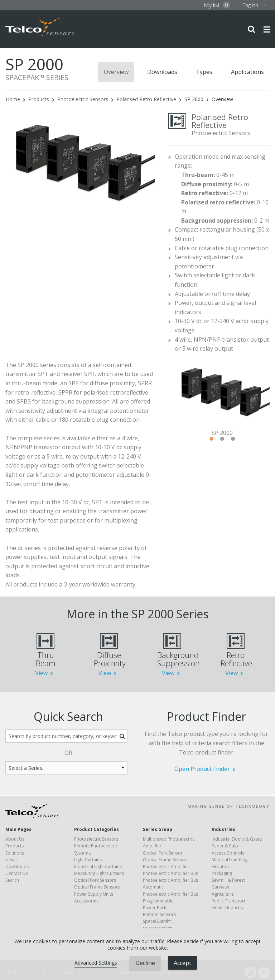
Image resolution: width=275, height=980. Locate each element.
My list (217, 5)
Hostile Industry (228, 908)
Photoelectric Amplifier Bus (170, 873)
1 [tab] (211, 439)
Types (204, 72)
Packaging (222, 873)
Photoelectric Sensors (83, 99)
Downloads (162, 72)
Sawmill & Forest (228, 880)
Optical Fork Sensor (163, 853)
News (11, 860)
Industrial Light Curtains (98, 867)
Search (12, 880)
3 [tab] (233, 439)
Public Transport (228, 901)
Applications (247, 72)
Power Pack (155, 908)
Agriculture (223, 894)
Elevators (221, 867)
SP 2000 (194, 99)
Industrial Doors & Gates (237, 839)
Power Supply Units (94, 894)
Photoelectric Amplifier (166, 867)
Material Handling (230, 860)
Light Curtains (88, 860)
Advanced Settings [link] (96, 963)
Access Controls (228, 853)
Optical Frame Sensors (97, 887)
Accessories (86, 901)
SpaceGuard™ (157, 921)
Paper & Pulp (225, 846)
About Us (15, 839)
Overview (116, 72)
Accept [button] (182, 963)
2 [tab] (222, 439)
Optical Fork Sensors (95, 880)
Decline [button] (145, 963)
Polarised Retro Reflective (146, 99)
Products (39, 99)
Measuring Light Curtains (99, 873)
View (41, 673)
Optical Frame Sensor (165, 860)
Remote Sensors (159, 914)
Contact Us (16, 873)
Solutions (15, 853)
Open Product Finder (202, 769)
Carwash (220, 887)
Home (13, 99)
